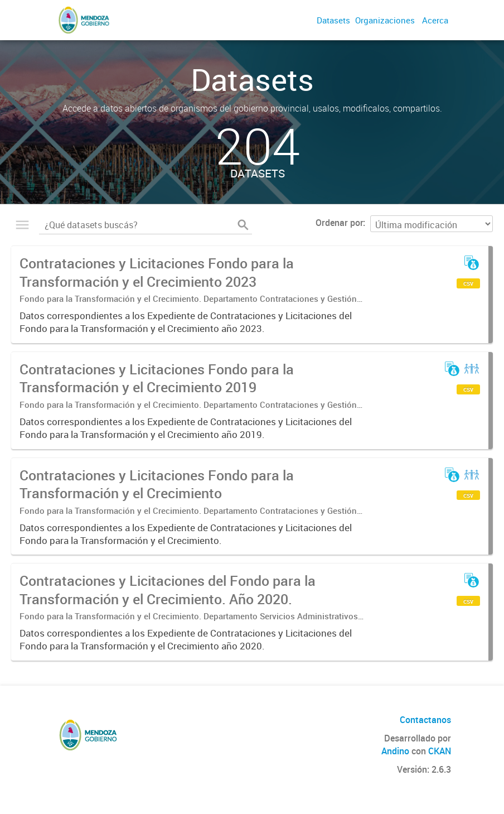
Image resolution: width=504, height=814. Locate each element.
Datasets (333, 20)
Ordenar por (339, 223)
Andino (395, 751)
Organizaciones (385, 20)
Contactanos (425, 720)
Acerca (435, 20)
